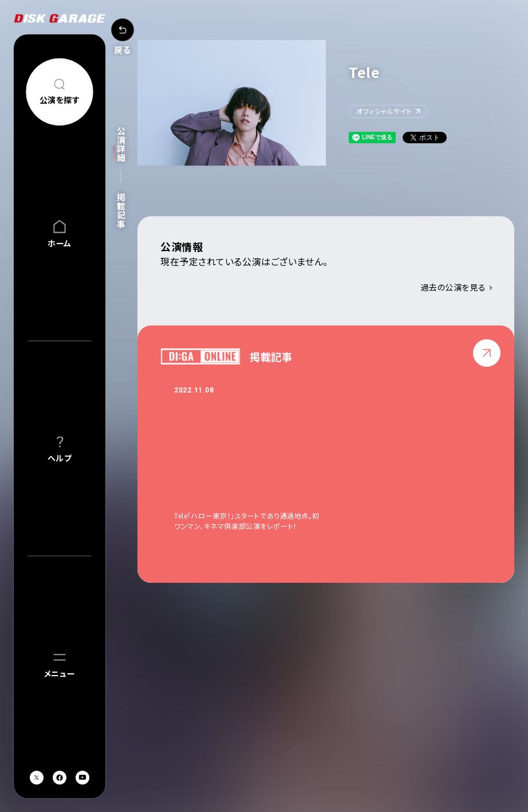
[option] (259, 458)
